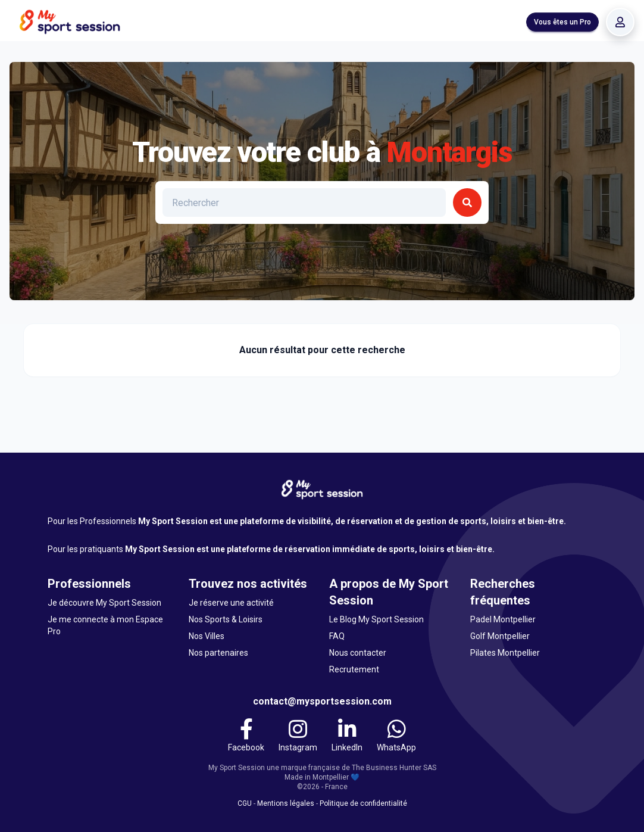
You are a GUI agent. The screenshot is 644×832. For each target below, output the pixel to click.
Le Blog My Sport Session (376, 619)
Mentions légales (286, 803)
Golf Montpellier (500, 636)
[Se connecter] (620, 22)
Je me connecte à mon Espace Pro (105, 625)
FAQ (337, 636)
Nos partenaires (218, 653)
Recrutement (354, 669)
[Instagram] (298, 736)
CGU (245, 803)
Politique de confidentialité (363, 803)
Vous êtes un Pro (562, 22)
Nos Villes (207, 636)
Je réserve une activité (231, 603)
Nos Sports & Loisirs (226, 619)
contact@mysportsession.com (322, 701)
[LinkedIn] (347, 736)
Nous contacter (358, 653)
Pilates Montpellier (505, 653)
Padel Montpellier (503, 619)
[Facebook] (246, 736)
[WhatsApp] (396, 736)
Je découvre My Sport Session (104, 603)
